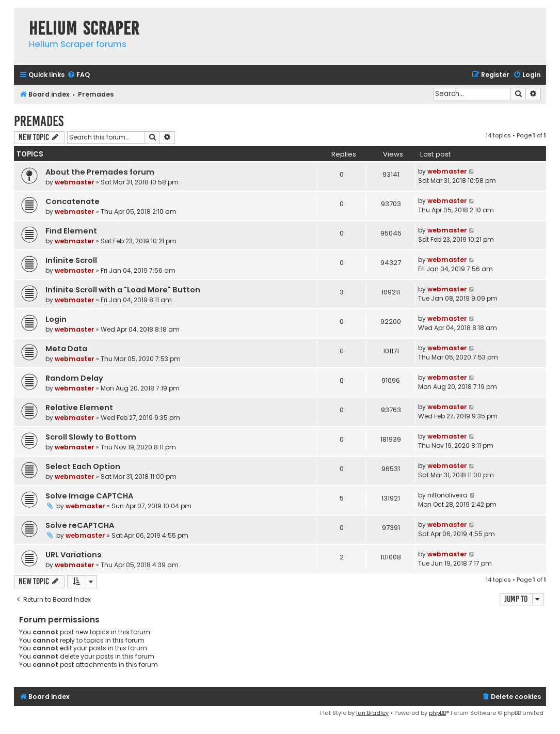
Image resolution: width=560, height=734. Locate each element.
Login (56, 319)
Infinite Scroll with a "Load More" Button (123, 290)
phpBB (437, 713)
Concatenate (73, 201)
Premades (39, 121)
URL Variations (74, 555)
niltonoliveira (447, 495)
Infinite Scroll (71, 260)
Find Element (71, 231)
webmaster (75, 182)
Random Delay (74, 378)
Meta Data (66, 349)
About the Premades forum (100, 172)
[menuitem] (78, 75)
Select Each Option (83, 466)
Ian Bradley (372, 713)
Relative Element (79, 408)
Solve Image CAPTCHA (89, 496)
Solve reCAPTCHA (80, 525)
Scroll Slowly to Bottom (91, 437)
